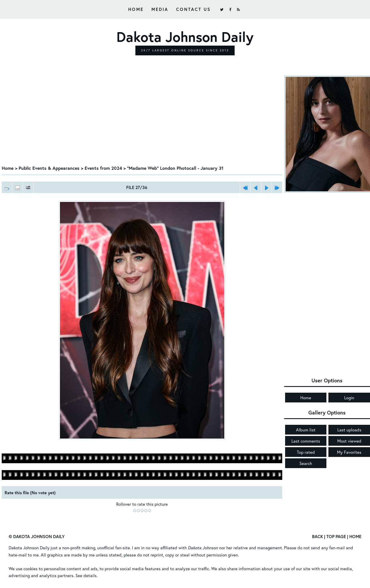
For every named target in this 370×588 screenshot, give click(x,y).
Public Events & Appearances (50, 168)
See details (86, 575)
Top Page (336, 537)
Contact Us (193, 9)
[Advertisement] (142, 118)
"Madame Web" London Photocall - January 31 (177, 168)
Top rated (306, 452)
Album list (306, 430)
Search (306, 463)
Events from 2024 (105, 168)
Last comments (306, 441)
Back (318, 537)
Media (160, 9)
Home (136, 9)
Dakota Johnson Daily (29, 548)
